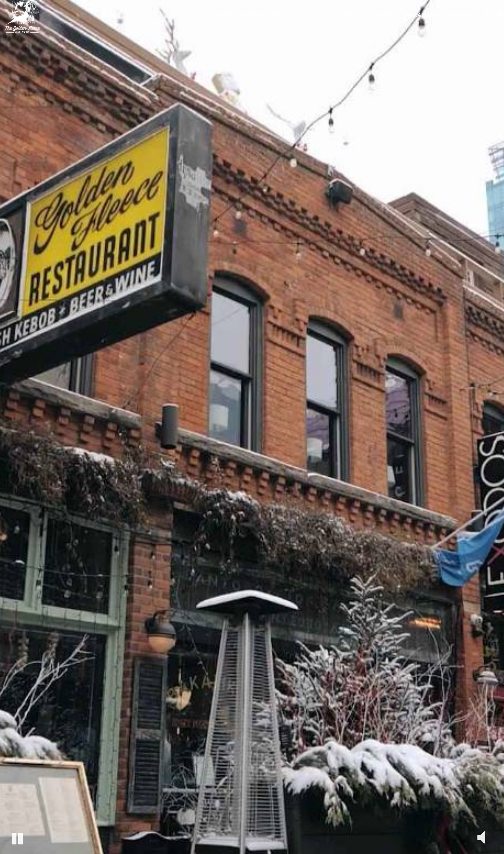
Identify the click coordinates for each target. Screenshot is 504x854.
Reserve (309, 26)
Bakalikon (417, 26)
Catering (377, 26)
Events (342, 26)
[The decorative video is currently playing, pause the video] (17, 839)
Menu (218, 26)
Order (277, 26)
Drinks (247, 26)
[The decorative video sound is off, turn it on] (481, 837)
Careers (456, 26)
